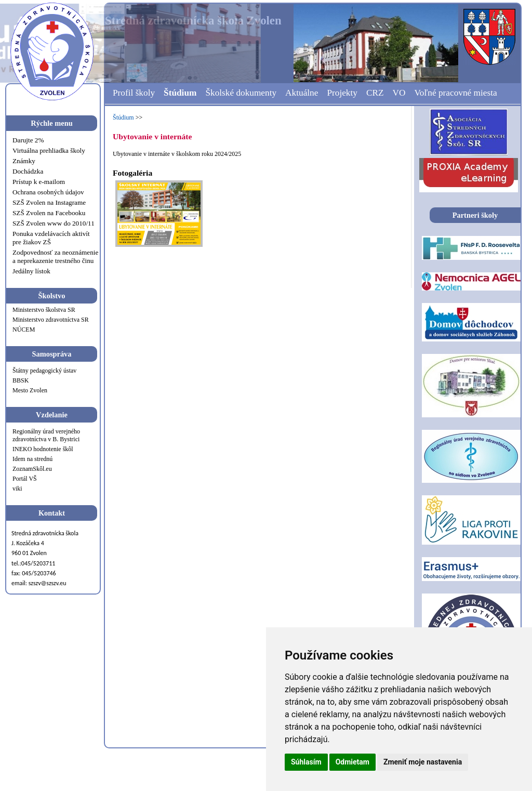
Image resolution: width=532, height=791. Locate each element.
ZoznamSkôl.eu (32, 469)
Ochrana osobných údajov (48, 192)
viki (17, 489)
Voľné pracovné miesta (455, 93)
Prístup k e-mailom (39, 182)
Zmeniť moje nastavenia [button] (423, 762)
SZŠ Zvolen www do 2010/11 (54, 223)
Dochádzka (28, 171)
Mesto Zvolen (30, 390)
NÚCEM (24, 329)
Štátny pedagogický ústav (44, 371)
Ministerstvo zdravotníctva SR (51, 320)
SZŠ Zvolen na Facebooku (49, 213)
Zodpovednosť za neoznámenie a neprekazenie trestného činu (55, 256)
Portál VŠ (25, 479)
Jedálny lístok (31, 271)
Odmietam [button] (353, 762)
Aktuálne (302, 93)
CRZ (375, 93)
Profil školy (134, 93)
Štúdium (180, 93)
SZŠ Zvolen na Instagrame (49, 202)
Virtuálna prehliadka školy (49, 150)
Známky (24, 161)
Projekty (342, 93)
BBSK (21, 380)
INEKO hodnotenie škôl (43, 449)
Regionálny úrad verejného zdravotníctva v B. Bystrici (46, 435)
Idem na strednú (32, 459)
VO (399, 93)
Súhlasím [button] (306, 762)
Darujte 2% (28, 140)
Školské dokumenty (241, 93)
